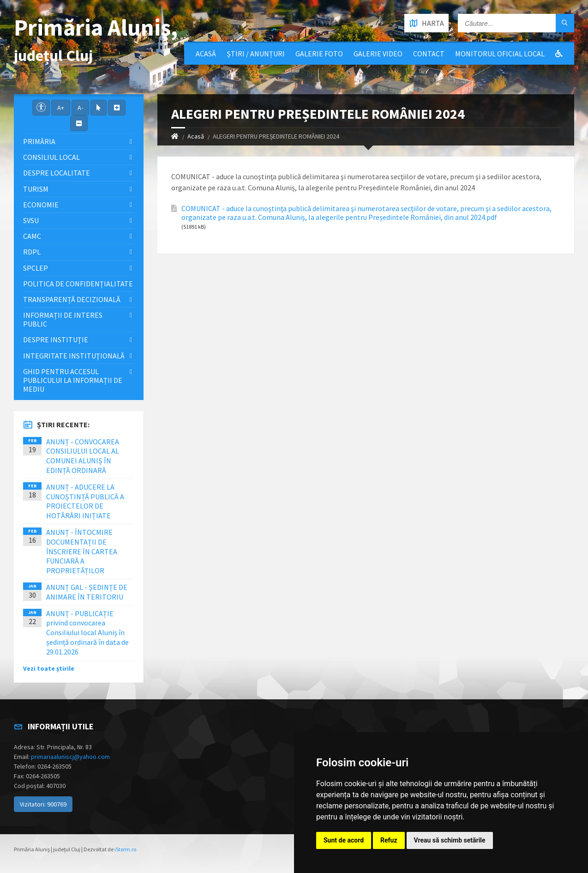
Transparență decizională (72, 299)
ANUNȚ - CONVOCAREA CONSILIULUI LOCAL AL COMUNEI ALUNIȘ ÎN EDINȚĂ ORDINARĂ (83, 456)
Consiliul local (51, 157)
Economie (41, 205)
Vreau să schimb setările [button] (450, 840)
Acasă (206, 54)
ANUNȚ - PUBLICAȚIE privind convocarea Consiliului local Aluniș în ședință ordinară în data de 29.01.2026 (87, 633)
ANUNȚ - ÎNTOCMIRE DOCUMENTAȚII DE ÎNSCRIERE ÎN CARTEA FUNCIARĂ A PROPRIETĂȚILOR (82, 551)
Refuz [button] (389, 840)
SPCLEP (36, 268)
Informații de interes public (63, 319)
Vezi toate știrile (49, 668)
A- (80, 108)
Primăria (39, 141)
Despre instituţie (56, 339)
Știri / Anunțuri (256, 54)
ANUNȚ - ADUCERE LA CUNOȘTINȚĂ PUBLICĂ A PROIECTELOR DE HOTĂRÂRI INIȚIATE (85, 501)
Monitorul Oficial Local (500, 54)
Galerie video (378, 54)
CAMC (32, 236)
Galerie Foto (319, 54)
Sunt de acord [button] (344, 840)
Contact (429, 54)
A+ (61, 108)
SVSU (31, 220)
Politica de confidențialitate (78, 284)
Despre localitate (57, 173)
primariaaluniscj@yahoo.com (70, 757)
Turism (36, 189)
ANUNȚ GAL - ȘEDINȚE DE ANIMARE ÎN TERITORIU (87, 592)
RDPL (32, 252)
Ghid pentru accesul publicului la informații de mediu (73, 380)
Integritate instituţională (74, 356)
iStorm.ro (125, 849)
